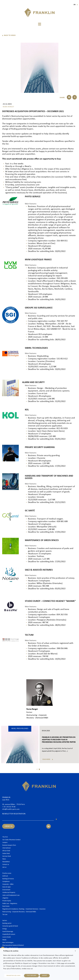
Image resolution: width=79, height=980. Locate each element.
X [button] (75, 951)
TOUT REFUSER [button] (31, 976)
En (76, 5)
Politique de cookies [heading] (11, 951)
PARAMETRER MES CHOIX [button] (13, 976)
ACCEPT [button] (45, 976)
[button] (39, 24)
